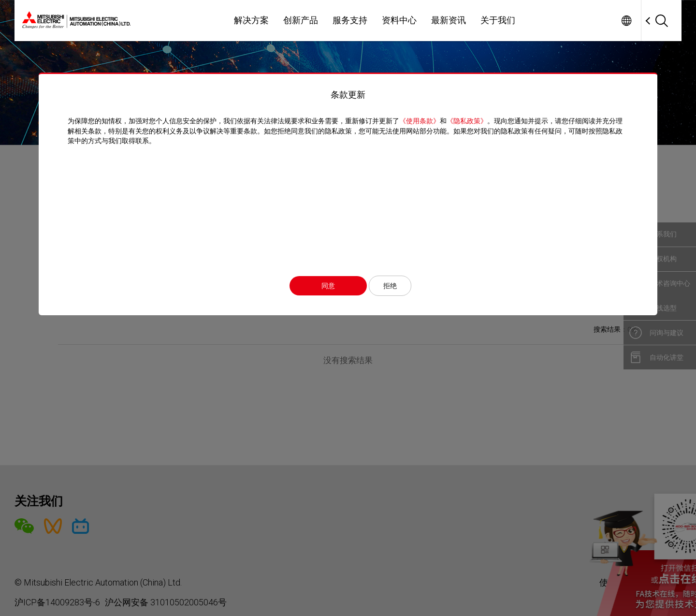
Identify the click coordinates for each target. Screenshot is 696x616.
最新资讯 (449, 20)
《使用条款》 (420, 121)
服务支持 (350, 20)
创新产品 (301, 20)
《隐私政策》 (467, 121)
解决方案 (251, 20)
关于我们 (498, 20)
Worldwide (626, 21)
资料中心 (399, 20)
